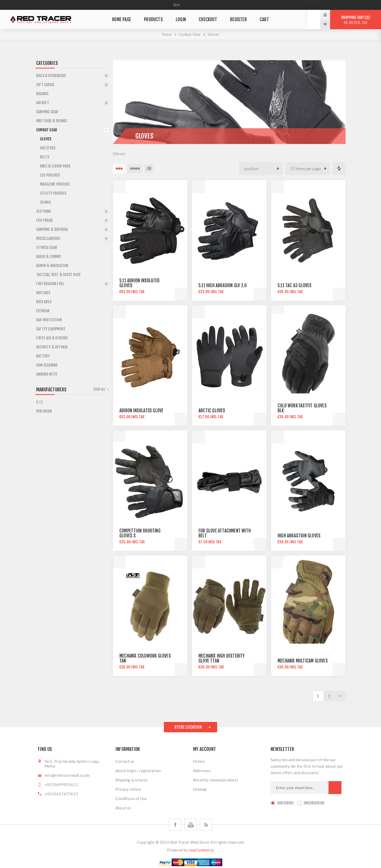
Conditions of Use (131, 798)
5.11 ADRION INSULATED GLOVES (139, 283)
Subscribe (285, 803)
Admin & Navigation (52, 266)
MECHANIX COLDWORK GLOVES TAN (145, 658)
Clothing (44, 211)
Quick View (119, 187)
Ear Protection (49, 320)
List (149, 169)
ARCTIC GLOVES (212, 411)
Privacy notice (128, 789)
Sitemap (200, 789)
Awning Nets (47, 374)
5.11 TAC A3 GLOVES (295, 285)
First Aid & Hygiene (52, 338)
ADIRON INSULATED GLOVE (141, 411)
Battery (43, 356)
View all (100, 389)
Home (167, 34)
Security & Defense (52, 347)
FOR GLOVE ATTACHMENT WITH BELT (225, 533)
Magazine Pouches (55, 184)
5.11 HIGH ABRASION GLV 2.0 (223, 285)
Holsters (48, 148)
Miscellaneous (48, 238)
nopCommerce (201, 850)
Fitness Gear (47, 248)
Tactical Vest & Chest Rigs (58, 275)
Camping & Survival (52, 229)
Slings (45, 202)
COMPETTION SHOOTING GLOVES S (140, 533)
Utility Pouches (53, 193)
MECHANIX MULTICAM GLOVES (303, 661)
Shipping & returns (132, 780)
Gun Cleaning (47, 365)
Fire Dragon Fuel (50, 284)
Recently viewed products (216, 780)
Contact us (125, 761)
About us (123, 808)
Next (340, 696)
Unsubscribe (314, 803)
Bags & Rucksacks (51, 76)
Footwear (45, 220)
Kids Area (44, 302)
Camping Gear (47, 112)
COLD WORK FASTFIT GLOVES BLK (302, 408)
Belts (45, 157)
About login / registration (138, 771)
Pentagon (44, 411)
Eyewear (43, 311)
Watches (43, 293)
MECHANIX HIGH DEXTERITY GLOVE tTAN (222, 658)
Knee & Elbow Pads (55, 166)
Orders (199, 761)
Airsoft (43, 103)
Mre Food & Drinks (52, 121)
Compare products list (339, 169)
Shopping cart (356, 20)
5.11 (40, 402)
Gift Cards (45, 85)
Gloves (46, 139)
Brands (42, 94)
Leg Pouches (50, 175)
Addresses (202, 771)
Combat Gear (189, 34)
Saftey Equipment (51, 329)
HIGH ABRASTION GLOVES (299, 536)
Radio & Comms (49, 257)
